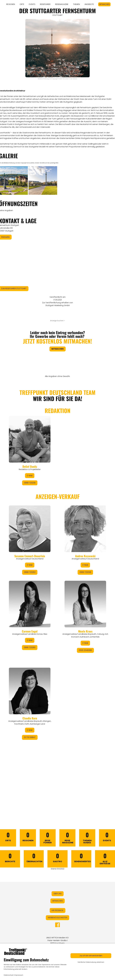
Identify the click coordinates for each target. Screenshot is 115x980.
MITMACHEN (104, 4)
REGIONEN (11, 4)
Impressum (19, 975)
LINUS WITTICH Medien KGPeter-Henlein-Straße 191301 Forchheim (57, 940)
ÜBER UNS (58, 894)
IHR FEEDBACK (57, 910)
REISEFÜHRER (45, 4)
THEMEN (76, 4)
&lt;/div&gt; (57, 596)
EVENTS (32, 4)
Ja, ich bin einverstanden (91, 956)
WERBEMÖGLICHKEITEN (57, 918)
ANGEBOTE (89, 4)
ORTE (22, 4)
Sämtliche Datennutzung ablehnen (91, 962)
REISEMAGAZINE (62, 4)
